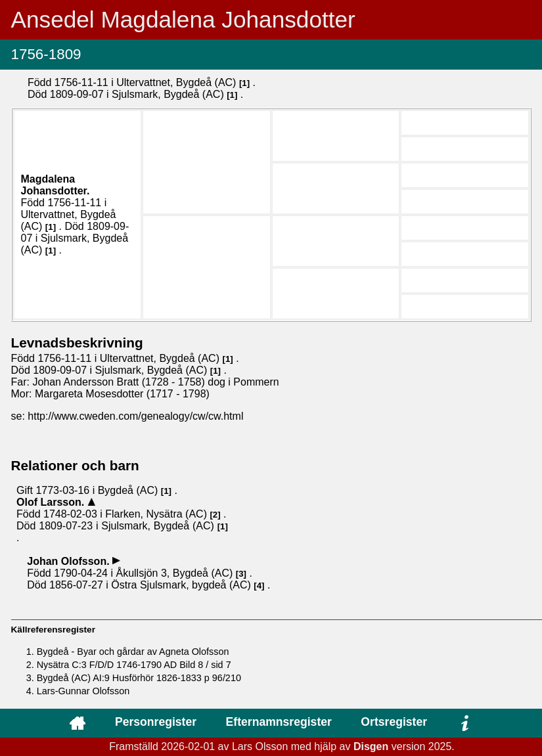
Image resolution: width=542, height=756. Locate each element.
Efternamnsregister (279, 722)
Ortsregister (394, 722)
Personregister (156, 722)
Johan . (70, 561)
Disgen (371, 746)
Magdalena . (56, 185)
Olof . (52, 502)
